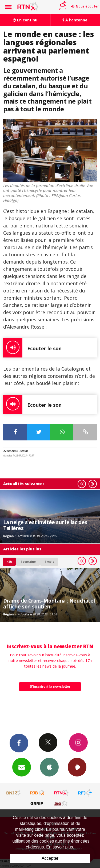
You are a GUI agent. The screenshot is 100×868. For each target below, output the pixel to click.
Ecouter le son (32, 348)
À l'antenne (75, 20)
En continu (25, 20)
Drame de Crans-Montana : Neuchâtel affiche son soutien (49, 604)
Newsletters (22, 767)
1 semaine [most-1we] (28, 561)
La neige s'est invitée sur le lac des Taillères (45, 525)
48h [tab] (9, 561)
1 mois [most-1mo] (49, 561)
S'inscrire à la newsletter (50, 686)
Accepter (50, 858)
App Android (77, 767)
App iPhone (49, 767)
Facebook (19, 743)
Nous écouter (87, 6)
